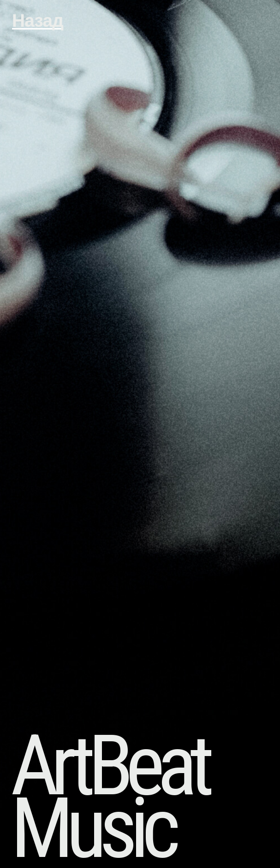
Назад (38, 21)
